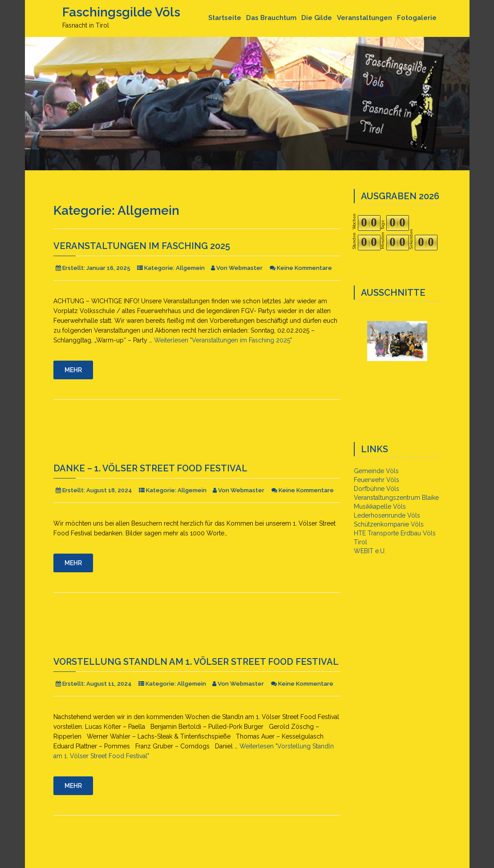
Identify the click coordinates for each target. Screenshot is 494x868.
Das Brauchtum (271, 18)
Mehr (73, 370)
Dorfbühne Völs (377, 489)
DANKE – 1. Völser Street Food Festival (150, 468)
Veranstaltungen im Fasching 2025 (142, 246)
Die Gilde (317, 18)
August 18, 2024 (109, 490)
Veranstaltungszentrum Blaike (396, 498)
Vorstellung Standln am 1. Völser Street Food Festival (196, 662)
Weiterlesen (223, 340)
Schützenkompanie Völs (389, 524)
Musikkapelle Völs (380, 506)
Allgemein (190, 268)
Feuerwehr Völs (377, 480)
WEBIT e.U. (370, 551)
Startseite (225, 18)
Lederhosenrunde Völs (387, 515)
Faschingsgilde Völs (121, 12)
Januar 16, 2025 (108, 268)
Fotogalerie (417, 18)
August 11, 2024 (109, 684)
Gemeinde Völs (376, 471)
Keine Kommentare (304, 268)
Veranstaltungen (364, 18)
